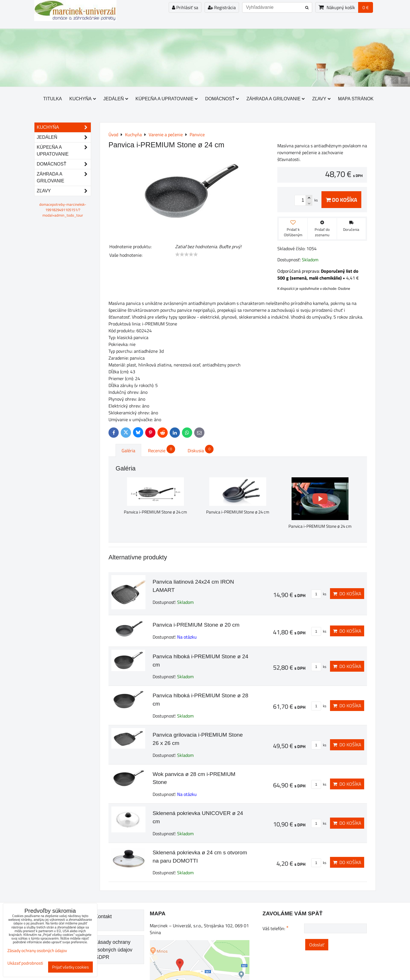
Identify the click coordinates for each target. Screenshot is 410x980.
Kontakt (103, 916)
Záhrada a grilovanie (275, 99)
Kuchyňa (83, 99)
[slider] (186, 254)
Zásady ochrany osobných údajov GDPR (114, 950)
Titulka (53, 99)
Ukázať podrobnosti (25, 963)
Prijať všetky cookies (70, 967)
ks (319, 594)
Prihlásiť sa (185, 7)
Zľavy (321, 99)
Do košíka (341, 200)
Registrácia (222, 7)
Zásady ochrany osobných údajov (37, 951)
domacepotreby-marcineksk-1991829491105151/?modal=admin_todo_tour (63, 210)
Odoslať (317, 945)
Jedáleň (116, 99)
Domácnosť (222, 99)
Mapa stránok (356, 99)
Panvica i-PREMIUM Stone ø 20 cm (196, 625)
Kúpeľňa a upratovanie (167, 99)
